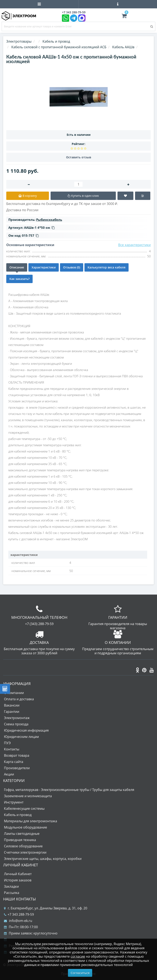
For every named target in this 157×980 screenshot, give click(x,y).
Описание (17, 267)
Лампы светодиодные (22, 834)
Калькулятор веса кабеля (107, 267)
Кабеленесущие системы (24, 808)
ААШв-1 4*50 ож (39, 228)
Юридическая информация (26, 730)
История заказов (18, 880)
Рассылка (12, 893)
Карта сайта (14, 762)
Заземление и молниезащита (28, 796)
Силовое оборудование (23, 846)
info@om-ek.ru (18, 921)
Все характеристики (134, 245)
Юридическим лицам (21, 737)
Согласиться (80, 973)
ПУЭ (7, 743)
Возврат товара (17, 755)
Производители (17, 768)
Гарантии (12, 712)
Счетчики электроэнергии (25, 852)
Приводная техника (20, 840)
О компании (14, 693)
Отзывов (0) (72, 267)
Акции (9, 774)
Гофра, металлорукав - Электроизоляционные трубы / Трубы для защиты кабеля (69, 790)
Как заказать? (19, 279)
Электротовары (19, 41)
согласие (78, 956)
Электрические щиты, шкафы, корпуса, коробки (43, 859)
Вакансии (12, 705)
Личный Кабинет (18, 874)
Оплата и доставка (19, 699)
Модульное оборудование (26, 827)
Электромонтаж (17, 718)
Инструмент (14, 802)
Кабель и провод (18, 815)
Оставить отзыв (79, 157)
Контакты (12, 749)
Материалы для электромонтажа (31, 821)
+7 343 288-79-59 (19, 914)
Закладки (11, 886)
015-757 (30, 235)
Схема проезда (16, 724)
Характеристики (44, 267)
